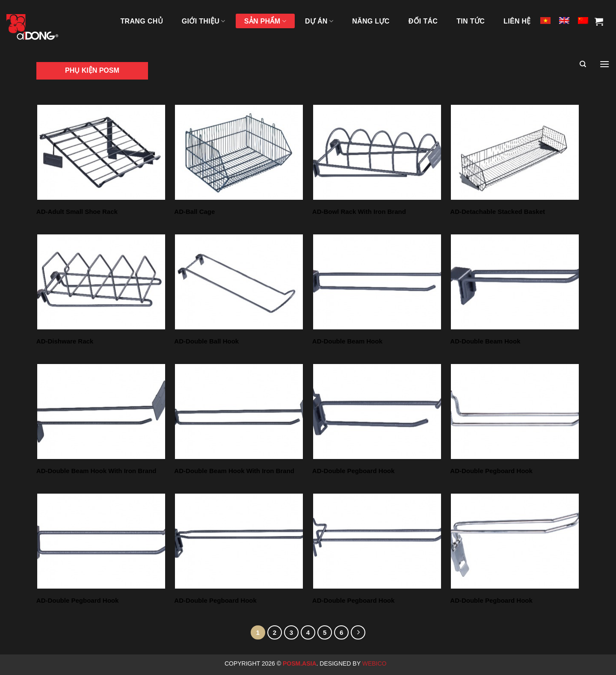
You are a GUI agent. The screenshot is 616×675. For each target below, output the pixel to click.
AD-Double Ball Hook (206, 341)
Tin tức (471, 21)
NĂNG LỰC (371, 21)
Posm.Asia (300, 663)
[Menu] (604, 64)
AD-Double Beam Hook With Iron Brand (96, 471)
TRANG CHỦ (142, 21)
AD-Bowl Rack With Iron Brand (359, 212)
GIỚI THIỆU (204, 21)
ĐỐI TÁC (423, 21)
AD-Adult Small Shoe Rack (77, 212)
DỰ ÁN (319, 21)
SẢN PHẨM (265, 21)
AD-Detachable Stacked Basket (498, 212)
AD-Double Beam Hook (347, 341)
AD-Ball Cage (194, 212)
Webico (375, 663)
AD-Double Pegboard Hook (354, 471)
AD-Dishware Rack (65, 341)
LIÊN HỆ (517, 21)
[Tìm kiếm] (583, 64)
